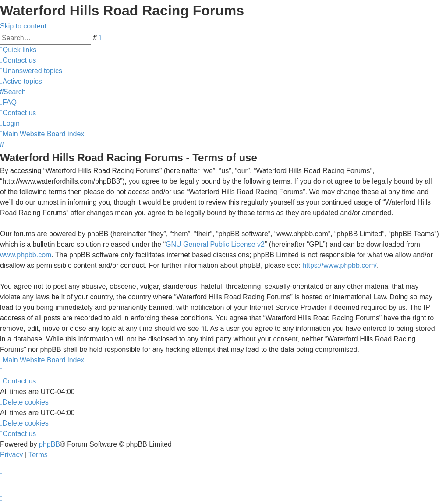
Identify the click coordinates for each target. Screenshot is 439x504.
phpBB (50, 444)
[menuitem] (18, 60)
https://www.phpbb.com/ (340, 265)
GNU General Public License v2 (215, 244)
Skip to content (23, 26)
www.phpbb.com (26, 255)
